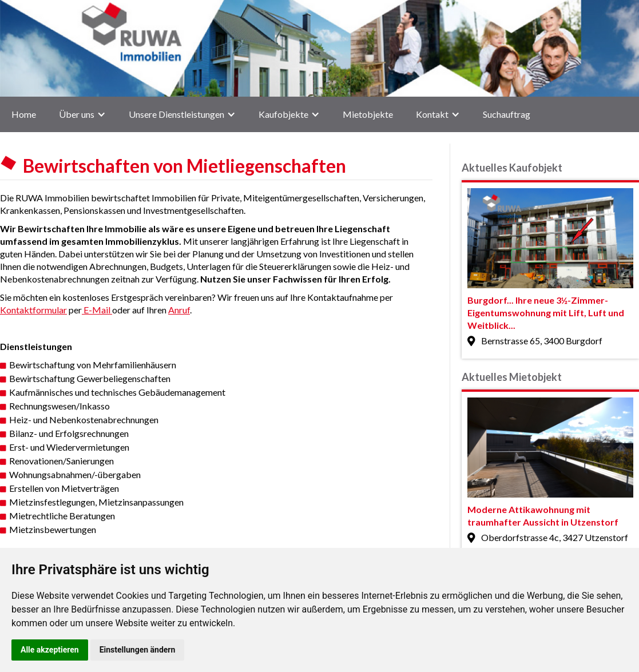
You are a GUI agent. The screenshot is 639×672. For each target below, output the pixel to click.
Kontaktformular (33, 310)
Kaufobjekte (283, 114)
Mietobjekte (368, 114)
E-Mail (97, 310)
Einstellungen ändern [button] (138, 650)
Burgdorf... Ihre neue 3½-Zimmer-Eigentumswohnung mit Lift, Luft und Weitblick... (546, 313)
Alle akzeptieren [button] (50, 650)
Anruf (179, 310)
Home (24, 114)
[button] (82, 114)
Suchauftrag (507, 114)
